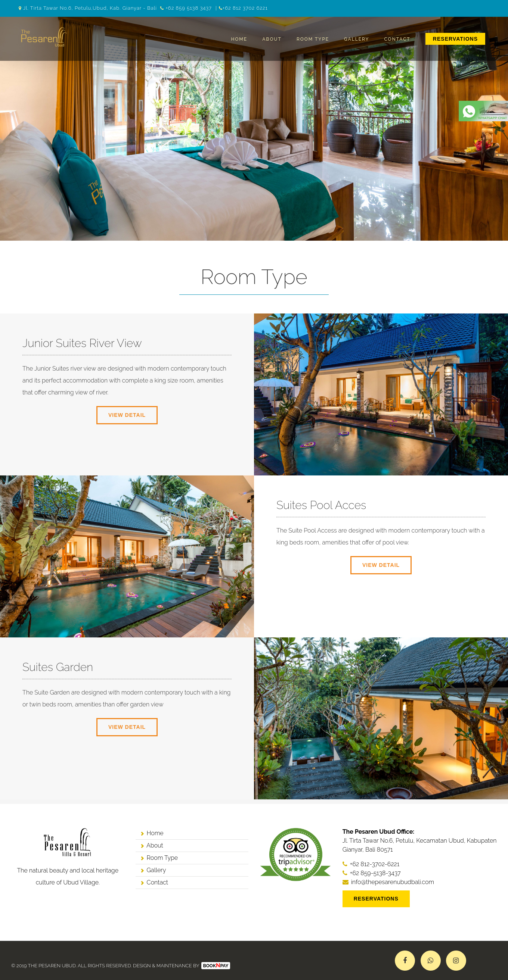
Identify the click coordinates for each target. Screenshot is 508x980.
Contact (397, 39)
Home (239, 39)
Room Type (313, 39)
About (272, 39)
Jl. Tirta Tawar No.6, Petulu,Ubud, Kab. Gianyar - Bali (90, 8)
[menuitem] (455, 39)
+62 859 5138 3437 (189, 8)
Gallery (357, 39)
